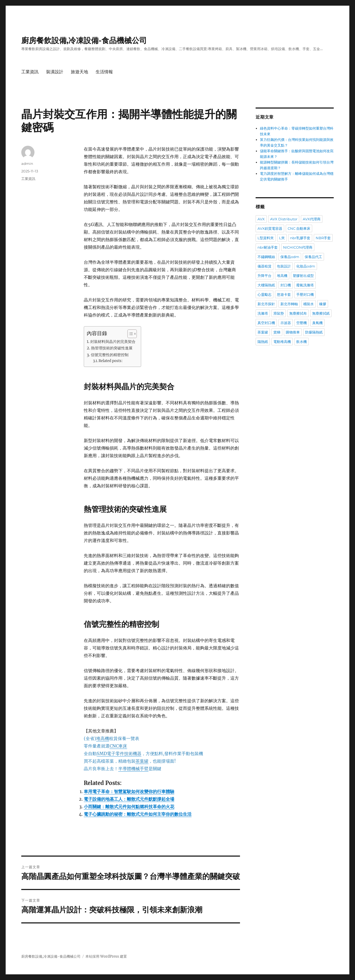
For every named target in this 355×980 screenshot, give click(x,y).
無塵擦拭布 (298, 313)
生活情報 (104, 72)
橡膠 (323, 304)
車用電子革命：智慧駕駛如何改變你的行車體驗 (129, 791)
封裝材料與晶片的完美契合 (113, 342)
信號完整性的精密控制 (110, 355)
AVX (261, 219)
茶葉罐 (263, 332)
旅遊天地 (79, 72)
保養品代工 (313, 257)
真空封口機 (266, 323)
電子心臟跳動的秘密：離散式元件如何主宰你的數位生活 (138, 814)
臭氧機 (317, 323)
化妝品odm (306, 266)
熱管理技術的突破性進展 (112, 348)
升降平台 (264, 276)
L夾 (282, 238)
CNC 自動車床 (299, 228)
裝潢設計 (55, 72)
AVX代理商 (312, 219)
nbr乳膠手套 (300, 238)
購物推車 (293, 332)
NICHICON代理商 (298, 247)
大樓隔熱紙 (266, 285)
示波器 (286, 323)
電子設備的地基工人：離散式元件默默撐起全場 (129, 799)
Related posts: (111, 361)
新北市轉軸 (289, 304)
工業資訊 (30, 72)
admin (27, 164)
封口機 (286, 285)
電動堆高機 (282, 342)
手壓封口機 (305, 294)
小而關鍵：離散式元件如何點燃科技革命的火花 (129, 807)
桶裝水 (309, 304)
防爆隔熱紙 (314, 332)
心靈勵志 (264, 294)
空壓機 (302, 323)
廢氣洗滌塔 (305, 285)
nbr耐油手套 (268, 247)
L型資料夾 (266, 238)
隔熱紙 (263, 342)
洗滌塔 (263, 313)
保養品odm (290, 257)
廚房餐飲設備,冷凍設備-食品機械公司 (84, 40)
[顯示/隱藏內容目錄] (129, 334)
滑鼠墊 (279, 313)
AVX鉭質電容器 (270, 228)
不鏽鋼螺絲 (266, 257)
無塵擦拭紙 (321, 313)
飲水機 (302, 342)
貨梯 (277, 332)
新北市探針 (266, 304)
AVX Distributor (284, 219)
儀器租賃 (264, 266)
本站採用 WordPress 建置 (106, 956)
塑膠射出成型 (303, 276)
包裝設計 (284, 266)
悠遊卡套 (284, 294)
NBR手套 (323, 238)
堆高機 (282, 276)
